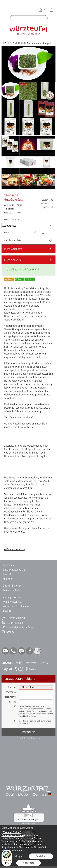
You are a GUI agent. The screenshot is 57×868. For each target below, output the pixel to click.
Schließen (41, 856)
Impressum (9, 565)
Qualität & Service (12, 586)
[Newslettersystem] (38, 651)
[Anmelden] (41, 10)
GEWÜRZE (7, 43)
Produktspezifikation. (23, 427)
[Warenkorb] (52, 10)
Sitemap (7, 611)
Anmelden (8, 579)
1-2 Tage (12, 212)
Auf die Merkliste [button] (13, 240)
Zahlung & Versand (13, 597)
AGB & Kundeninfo (12, 602)
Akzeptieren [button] (29, 863)
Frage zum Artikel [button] (13, 260)
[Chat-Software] (21, 651)
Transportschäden (12, 590)
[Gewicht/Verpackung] (27, 226)
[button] (5, 10)
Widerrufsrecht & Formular (17, 606)
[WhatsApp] (13, 651)
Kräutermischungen (41, 43)
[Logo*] (28, 24)
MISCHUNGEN (22, 43)
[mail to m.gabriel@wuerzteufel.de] (5, 651)
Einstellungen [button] (16, 856)
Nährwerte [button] (10, 209)
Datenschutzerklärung (14, 570)
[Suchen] (29, 18)
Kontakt (7, 574)
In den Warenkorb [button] (13, 249)
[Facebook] (29, 651)
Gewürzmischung (33, 411)
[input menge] (43, 233)
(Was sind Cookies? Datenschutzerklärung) (13, 834)
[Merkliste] (46, 10)
